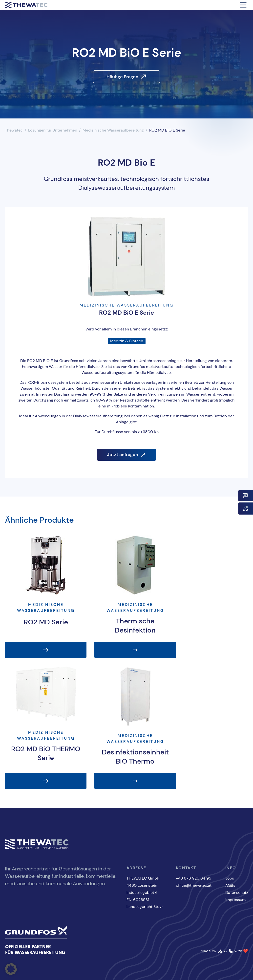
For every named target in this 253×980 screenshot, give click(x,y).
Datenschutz (237, 893)
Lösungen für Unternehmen (53, 130)
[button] (11, 969)
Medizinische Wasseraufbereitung (113, 130)
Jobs (230, 878)
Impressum (235, 900)
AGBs (230, 885)
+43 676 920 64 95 (194, 878)
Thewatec (14, 130)
